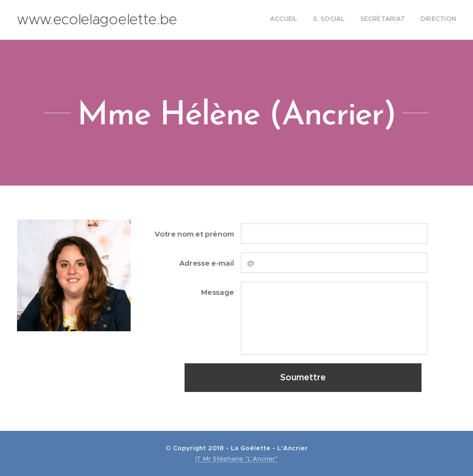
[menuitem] (412, 20)
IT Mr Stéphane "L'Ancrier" (236, 459)
